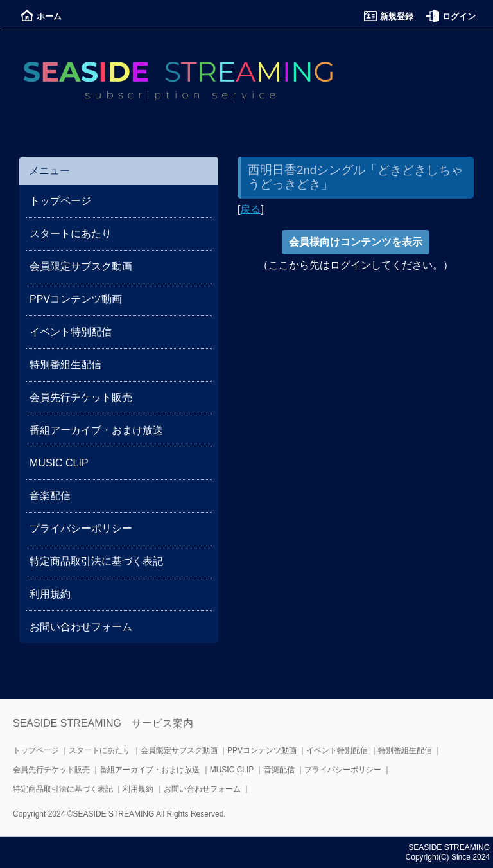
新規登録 (389, 16)
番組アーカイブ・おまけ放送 (96, 430)
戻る (250, 209)
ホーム (41, 16)
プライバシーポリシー (81, 528)
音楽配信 (50, 496)
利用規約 (50, 594)
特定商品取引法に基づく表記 (96, 561)
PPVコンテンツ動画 (76, 299)
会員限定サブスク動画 (81, 266)
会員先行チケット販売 (81, 397)
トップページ (60, 201)
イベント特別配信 (71, 332)
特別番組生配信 (65, 365)
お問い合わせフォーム (81, 627)
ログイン (451, 16)
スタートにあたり (71, 234)
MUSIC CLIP (59, 463)
